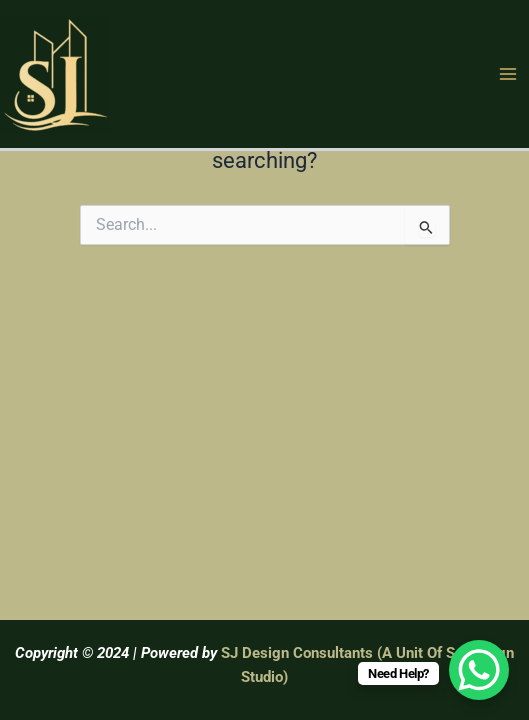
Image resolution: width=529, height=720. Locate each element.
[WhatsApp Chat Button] (479, 670)
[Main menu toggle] (508, 74)
